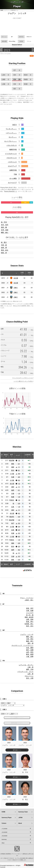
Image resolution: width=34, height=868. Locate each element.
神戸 (13, 523)
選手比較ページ (17, 750)
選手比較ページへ (17, 723)
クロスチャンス (12, 158)
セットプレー (11, 141)
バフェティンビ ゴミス (25, 672)
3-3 (19, 556)
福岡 (13, 490)
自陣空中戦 (13, 170)
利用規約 (3, 854)
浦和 (13, 487)
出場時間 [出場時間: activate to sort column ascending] (28, 455)
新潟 (13, 470)
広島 (13, 507)
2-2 (19, 523)
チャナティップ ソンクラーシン (22, 646)
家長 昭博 (30, 654)
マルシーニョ (29, 676)
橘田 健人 (5, 233)
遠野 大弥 (30, 669)
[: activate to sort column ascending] (6, 273)
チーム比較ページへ (17, 718)
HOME (2, 10)
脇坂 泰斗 (30, 641)
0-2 (19, 480)
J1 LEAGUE (4, 829)
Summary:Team (23, 812)
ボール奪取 (13, 178)
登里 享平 (30, 608)
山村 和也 (30, 652)
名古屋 (16, 278)
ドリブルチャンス (11, 154)
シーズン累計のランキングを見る (23, 381)
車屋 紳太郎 (29, 617)
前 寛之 (4, 242)
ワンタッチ (11, 129)
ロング (13, 137)
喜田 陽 (4, 227)
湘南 (13, 467)
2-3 (19, 530)
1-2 (19, 460)
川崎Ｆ (16, 288)
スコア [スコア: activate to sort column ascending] (18, 455)
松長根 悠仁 (29, 624)
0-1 (19, 470)
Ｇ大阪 (12, 480)
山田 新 (30, 674)
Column (4, 823)
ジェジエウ (30, 613)
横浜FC (12, 517)
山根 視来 (30, 619)
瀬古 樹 (30, 643)
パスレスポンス (12, 145)
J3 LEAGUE (4, 836)
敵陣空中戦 (13, 150)
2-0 (19, 503)
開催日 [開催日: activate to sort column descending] (6, 455)
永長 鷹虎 (30, 648)
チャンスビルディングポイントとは (22, 378)
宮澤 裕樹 (5, 230)
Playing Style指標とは (11, 191)
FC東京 (12, 500)
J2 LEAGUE (4, 832)
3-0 (19, 517)
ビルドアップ (12, 166)
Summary (4, 839)
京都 (13, 494)
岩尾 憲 (4, 248)
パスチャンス (12, 162)
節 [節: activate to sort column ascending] (2, 455)
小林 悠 (30, 667)
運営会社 (25, 854)
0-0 (19, 474)
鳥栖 (13, 497)
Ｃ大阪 (12, 474)
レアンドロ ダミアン (26, 665)
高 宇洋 (4, 222)
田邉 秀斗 (30, 622)
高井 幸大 (30, 626)
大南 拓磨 (30, 611)
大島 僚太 (30, 639)
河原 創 (4, 245)
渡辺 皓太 (5, 250)
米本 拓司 (5, 225)
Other (3, 843)
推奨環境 (8, 854)
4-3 (19, 477)
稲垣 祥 (4, 253)
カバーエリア (12, 183)
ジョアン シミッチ (27, 634)
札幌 (13, 477)
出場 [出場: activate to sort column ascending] (22, 273)
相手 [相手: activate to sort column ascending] (12, 455)
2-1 (19, 464)
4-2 (19, 550)
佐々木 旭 (30, 615)
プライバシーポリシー (17, 854)
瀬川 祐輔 (30, 650)
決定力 (15, 125)
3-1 (19, 490)
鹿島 (13, 464)
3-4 (19, 527)
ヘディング (11, 133)
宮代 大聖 (30, 678)
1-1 (19, 467)
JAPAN (20, 818)
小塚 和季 (30, 657)
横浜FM (12, 460)
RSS (32, 56)
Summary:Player (7, 818)
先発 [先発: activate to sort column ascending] (29, 273)
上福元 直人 (29, 600)
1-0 (19, 494)
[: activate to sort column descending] (2, 273)
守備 (15, 174)
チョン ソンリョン (27, 598)
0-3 (19, 537)
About (20, 823)
